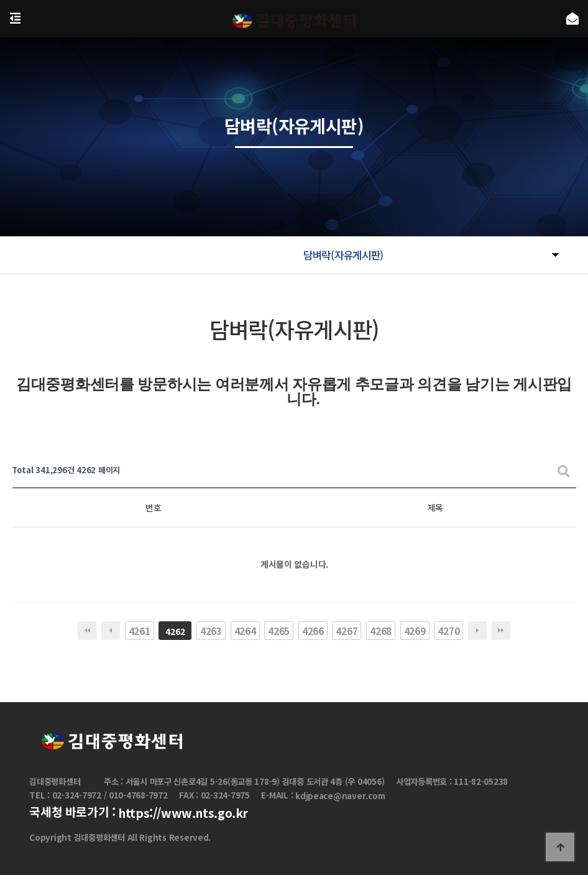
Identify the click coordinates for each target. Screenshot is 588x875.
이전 (111, 631)
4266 (313, 631)
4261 (140, 631)
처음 (87, 631)
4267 (347, 631)
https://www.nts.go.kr (183, 813)
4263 (211, 631)
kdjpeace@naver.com (340, 796)
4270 (448, 631)
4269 (415, 631)
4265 (279, 631)
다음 (477, 631)
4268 (381, 631)
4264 (245, 631)
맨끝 (501, 631)
